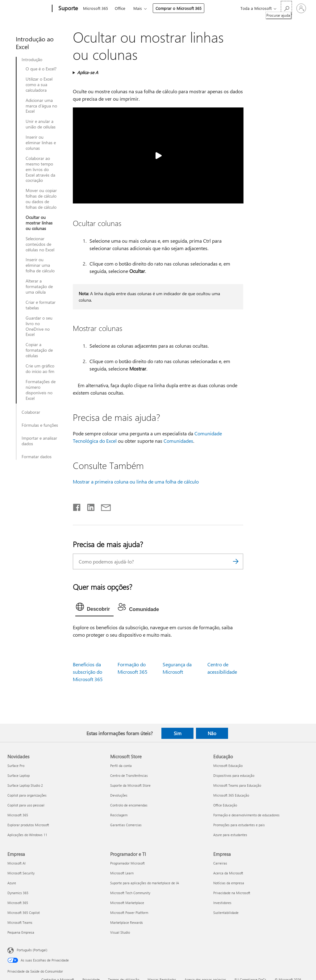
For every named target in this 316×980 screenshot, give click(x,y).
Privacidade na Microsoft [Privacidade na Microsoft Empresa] (232, 893)
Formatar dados (37, 457)
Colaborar (31, 412)
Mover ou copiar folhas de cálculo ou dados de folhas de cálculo (41, 199)
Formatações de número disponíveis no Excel (41, 390)
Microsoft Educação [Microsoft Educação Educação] (228, 766)
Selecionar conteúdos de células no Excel (40, 244)
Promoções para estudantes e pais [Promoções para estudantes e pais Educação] (239, 825)
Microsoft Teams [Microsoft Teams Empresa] (20, 922)
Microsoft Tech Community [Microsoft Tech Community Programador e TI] (130, 893)
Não (212, 733)
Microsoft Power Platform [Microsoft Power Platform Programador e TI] (129, 913)
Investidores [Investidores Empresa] (222, 903)
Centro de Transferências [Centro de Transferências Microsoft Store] (129, 775)
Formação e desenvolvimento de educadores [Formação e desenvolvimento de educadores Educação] (246, 815)
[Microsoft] (29, 9)
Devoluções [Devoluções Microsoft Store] (119, 795)
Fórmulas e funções (40, 425)
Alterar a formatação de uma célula (39, 287)
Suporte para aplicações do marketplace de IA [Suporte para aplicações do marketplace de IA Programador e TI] (145, 883)
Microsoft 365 (96, 8)
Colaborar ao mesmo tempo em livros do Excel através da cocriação (40, 170)
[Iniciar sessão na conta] (301, 8)
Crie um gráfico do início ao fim (40, 369)
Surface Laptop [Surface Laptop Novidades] (19, 775)
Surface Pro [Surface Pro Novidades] (16, 766)
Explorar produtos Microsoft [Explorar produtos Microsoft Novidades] (28, 825)
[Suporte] (67, 9)
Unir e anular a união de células (41, 124)
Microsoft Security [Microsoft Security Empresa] (21, 873)
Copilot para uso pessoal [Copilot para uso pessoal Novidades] (26, 805)
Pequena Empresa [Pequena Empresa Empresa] (21, 932)
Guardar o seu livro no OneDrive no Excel (39, 326)
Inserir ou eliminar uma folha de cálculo (40, 265)
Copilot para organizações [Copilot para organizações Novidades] (27, 795)
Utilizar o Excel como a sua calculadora (39, 85)
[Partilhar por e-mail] (103, 506)
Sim (178, 733)
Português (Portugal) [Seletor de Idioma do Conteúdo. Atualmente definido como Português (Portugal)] (32, 950)
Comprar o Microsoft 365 (179, 8)
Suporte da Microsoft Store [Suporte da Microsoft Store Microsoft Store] (130, 785)
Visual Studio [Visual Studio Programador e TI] (120, 932)
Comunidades (178, 441)
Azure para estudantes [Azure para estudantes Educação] (230, 835)
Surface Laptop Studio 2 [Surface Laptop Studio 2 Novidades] (25, 785)
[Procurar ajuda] (286, 8)
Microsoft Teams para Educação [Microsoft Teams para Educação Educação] (237, 785)
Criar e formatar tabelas (41, 305)
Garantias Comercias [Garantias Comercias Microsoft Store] (126, 825)
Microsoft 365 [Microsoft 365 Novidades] (18, 815)
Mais (138, 8)
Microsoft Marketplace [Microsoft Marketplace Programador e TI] (127, 903)
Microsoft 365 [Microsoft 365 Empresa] (18, 903)
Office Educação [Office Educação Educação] (225, 805)
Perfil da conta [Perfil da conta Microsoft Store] (121, 766)
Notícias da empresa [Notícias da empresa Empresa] (229, 883)
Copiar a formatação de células (39, 350)
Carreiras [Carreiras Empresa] (220, 863)
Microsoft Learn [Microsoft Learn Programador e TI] (122, 873)
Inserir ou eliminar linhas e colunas (41, 143)
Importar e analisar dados (39, 441)
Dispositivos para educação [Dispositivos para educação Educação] (234, 775)
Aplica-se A (88, 72)
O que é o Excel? (41, 69)
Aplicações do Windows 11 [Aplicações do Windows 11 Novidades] (27, 835)
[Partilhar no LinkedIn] (88, 506)
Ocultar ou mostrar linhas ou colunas (39, 223)
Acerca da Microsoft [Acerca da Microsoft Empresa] (228, 873)
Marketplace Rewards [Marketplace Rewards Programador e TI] (127, 922)
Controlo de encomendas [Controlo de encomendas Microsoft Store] (129, 805)
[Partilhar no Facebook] (77, 506)
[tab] (95, 608)
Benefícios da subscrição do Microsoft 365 (88, 672)
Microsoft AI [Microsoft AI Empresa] (17, 863)
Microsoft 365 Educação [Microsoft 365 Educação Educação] (231, 795)
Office (120, 8)
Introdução (32, 60)
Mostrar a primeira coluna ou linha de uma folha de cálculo (136, 482)
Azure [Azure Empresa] (12, 883)
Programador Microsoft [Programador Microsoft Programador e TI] (127, 863)
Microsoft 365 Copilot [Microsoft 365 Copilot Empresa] (24, 913)
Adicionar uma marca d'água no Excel (41, 106)
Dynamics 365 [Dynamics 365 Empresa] (18, 893)
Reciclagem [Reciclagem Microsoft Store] (119, 815)
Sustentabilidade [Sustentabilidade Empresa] (226, 913)
